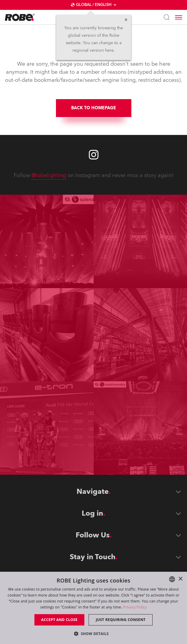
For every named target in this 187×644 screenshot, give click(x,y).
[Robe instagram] (94, 155)
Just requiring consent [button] (121, 620)
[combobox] (172, 579)
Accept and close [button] (60, 620)
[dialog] (93, 608)
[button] (94, 633)
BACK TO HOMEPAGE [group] (94, 108)
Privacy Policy (135, 607)
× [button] (180, 579)
